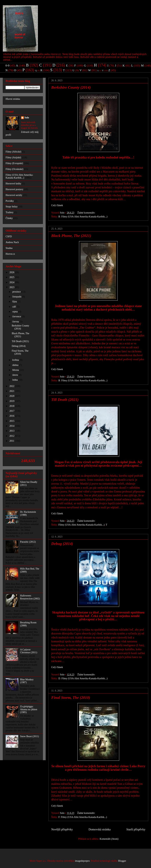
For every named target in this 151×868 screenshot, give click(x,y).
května (16, 360)
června (16, 322)
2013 (12, 431)
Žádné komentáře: (87, 213)
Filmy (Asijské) (13, 158)
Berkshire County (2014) (71, 87)
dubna (16, 365)
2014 (12, 426)
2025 (12, 277)
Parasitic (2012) (28, 542)
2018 (12, 406)
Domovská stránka (99, 829)
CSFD (9, 236)
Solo (27, 118)
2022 (12, 386)
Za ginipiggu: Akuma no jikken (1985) (29, 709)
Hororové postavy (14, 189)
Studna (9, 248)
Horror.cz (10, 254)
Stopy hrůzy (12, 207)
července (17, 317)
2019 (12, 401)
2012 (12, 436)
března (16, 370)
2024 (12, 282)
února (15, 375)
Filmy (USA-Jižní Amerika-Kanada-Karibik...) (84, 217)
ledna (15, 380)
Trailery (10, 212)
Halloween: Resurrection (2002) (30, 597)
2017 (12, 411)
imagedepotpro (82, 861)
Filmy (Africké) (13, 152)
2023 (12, 287)
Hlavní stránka (13, 99)
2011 (12, 441)
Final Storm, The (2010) (71, 697)
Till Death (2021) (65, 400)
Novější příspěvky (62, 829)
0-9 (7, 66)
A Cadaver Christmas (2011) (29, 651)
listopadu (17, 297)
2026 (12, 272)
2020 (12, 396)
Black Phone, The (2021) (71, 236)
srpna (15, 312)
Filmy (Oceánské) (14, 169)
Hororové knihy (13, 184)
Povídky (10, 201)
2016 (12, 416)
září (14, 307)
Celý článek (57, 205)
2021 (12, 391)
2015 (12, 421)
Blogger (122, 861)
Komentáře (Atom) (109, 839)
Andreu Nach (12, 242)
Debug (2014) (62, 544)
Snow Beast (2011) (30, 736)
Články (9, 218)
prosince (17, 292)
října (15, 302)
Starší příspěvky (136, 829)
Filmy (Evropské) (14, 163)
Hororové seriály (14, 195)
